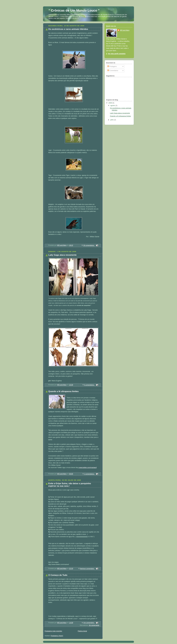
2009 (111, 103)
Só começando (94, 625)
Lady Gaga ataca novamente (62, 255)
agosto (113, 106)
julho (112, 120)
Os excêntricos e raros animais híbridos (68, 29)
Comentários (113, 71)
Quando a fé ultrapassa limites (63, 391)
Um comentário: (89, 623)
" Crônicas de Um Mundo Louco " (74, 10)
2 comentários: (89, 474)
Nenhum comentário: (87, 569)
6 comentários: (89, 385)
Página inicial (82, 631)
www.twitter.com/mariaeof (88, 468)
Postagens (112, 66)
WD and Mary (125, 30)
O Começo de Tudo (58, 575)
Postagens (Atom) (57, 636)
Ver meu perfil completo (117, 54)
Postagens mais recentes (53, 631)
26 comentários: (89, 245)
